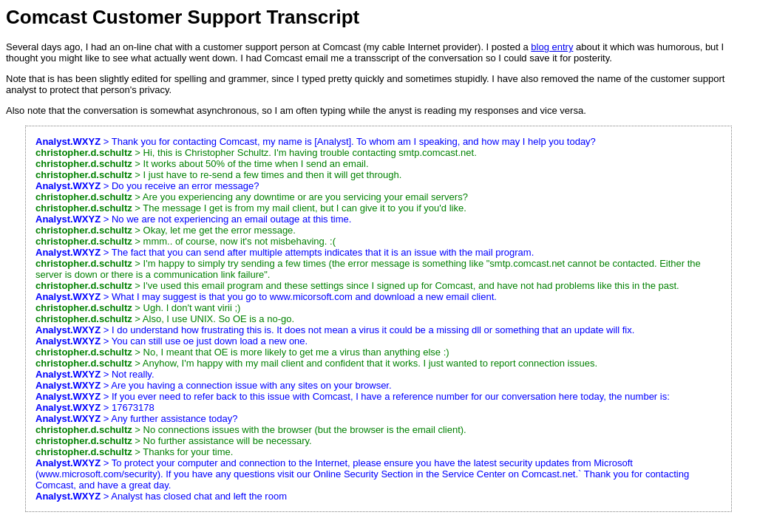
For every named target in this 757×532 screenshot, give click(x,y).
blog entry (552, 47)
